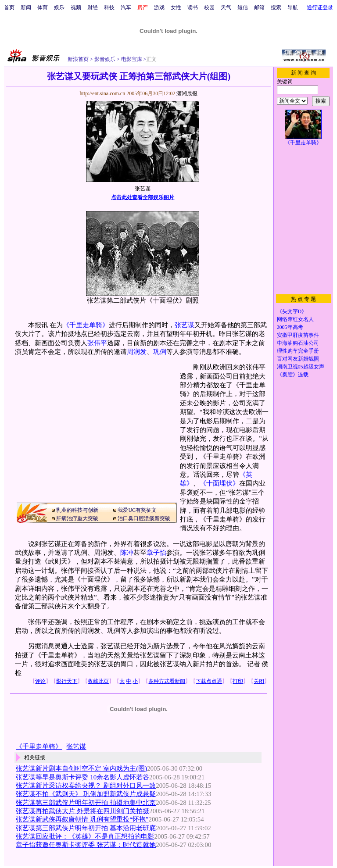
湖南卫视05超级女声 (301, 367)
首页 (9, 7)
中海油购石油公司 (298, 343)
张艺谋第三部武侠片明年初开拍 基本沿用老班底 (86, 828)
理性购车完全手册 (298, 351)
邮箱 (259, 7)
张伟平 (97, 343)
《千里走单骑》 (86, 325)
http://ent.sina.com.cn (103, 93)
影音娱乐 (105, 59)
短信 (243, 7)
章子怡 (156, 553)
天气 (226, 7)
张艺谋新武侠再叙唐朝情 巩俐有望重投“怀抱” (82, 819)
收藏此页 (98, 681)
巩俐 (160, 352)
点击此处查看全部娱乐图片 (143, 197)
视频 (76, 7)
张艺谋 (185, 325)
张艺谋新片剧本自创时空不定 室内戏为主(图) (81, 768)
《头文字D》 (292, 311)
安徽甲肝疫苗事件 (298, 335)
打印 (238, 681)
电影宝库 (131, 59)
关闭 (259, 681)
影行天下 (67, 681)
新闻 (26, 7)
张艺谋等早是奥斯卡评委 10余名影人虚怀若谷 (82, 777)
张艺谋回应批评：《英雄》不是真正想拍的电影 (85, 836)
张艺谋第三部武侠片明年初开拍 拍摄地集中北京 (86, 803)
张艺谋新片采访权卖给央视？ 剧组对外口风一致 (86, 786)
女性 (176, 7)
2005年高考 (290, 327)
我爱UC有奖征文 (137, 510)
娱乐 (59, 7)
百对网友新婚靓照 (298, 359)
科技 (109, 7)
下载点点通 (209, 681)
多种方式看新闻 (167, 681)
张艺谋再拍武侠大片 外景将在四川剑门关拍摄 (82, 811)
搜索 (276, 7)
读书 (193, 7)
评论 (40, 681)
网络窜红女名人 (295, 319)
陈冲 (127, 553)
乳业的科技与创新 (77, 510)
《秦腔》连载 (293, 375)
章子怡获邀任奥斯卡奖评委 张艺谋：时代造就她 (86, 845)
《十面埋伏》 (219, 483)
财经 (93, 7)
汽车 (126, 7)
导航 (293, 7)
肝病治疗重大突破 (77, 518)
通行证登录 (320, 7)
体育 (43, 7)
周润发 (137, 352)
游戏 (159, 7)
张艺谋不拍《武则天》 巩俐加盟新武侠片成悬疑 (86, 794)
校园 (209, 7)
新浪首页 (78, 59)
